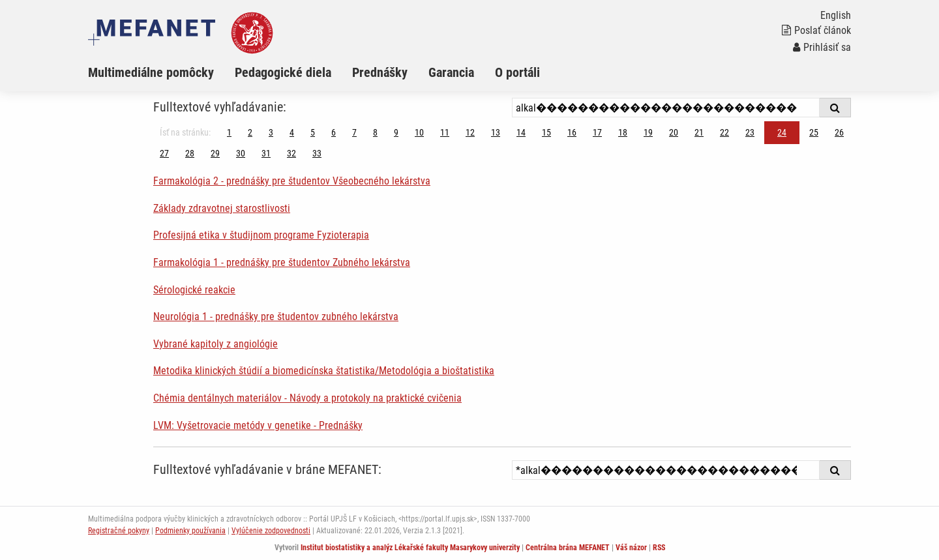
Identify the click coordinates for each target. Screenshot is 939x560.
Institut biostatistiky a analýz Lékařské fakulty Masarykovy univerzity (410, 548)
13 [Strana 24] (496, 132)
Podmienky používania (190, 531)
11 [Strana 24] (445, 132)
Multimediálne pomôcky (151, 72)
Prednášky (380, 72)
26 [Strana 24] (839, 132)
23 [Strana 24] (750, 132)
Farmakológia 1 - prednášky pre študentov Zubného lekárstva (282, 262)
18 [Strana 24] (623, 132)
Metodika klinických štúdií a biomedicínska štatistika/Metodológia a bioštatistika (324, 371)
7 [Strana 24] (354, 132)
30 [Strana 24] (241, 153)
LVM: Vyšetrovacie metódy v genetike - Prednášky (258, 425)
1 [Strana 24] (229, 132)
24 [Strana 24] (782, 132)
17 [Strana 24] (597, 132)
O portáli (517, 72)
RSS (659, 548)
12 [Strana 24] (470, 132)
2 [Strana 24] (250, 132)
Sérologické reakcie (194, 290)
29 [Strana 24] (215, 153)
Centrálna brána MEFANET (568, 548)
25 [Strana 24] (814, 132)
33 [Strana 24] (317, 153)
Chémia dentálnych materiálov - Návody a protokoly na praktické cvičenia (307, 398)
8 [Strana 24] (375, 132)
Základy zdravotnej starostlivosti (222, 208)
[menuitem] (161, 72)
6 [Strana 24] (334, 132)
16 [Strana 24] (572, 132)
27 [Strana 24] (164, 153)
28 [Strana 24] (190, 153)
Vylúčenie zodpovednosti (271, 531)
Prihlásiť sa (822, 47)
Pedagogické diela (283, 72)
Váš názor (631, 548)
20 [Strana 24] (674, 132)
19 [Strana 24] (648, 132)
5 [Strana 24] (313, 132)
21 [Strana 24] (699, 132)
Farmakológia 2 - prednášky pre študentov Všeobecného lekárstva (292, 181)
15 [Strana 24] (546, 132)
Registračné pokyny (119, 531)
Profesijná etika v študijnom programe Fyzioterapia (261, 235)
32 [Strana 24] (291, 153)
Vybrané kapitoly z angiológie (216, 344)
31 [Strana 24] (266, 153)
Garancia (451, 72)
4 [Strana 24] (292, 132)
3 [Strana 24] (271, 132)
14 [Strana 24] (521, 132)
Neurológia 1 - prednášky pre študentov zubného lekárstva (276, 317)
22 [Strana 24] (724, 132)
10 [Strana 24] (419, 132)
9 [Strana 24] (396, 132)
